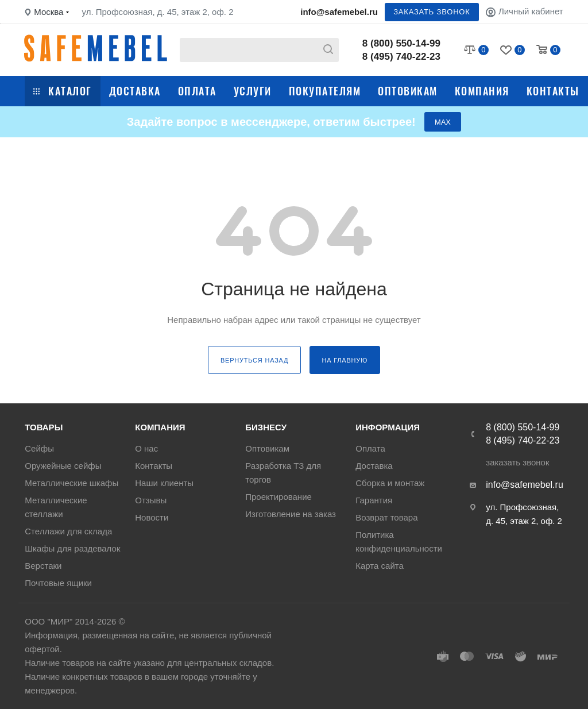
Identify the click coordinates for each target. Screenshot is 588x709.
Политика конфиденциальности (399, 542)
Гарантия (374, 500)
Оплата (197, 91)
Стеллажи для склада (68, 531)
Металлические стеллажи (56, 507)
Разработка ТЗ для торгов (283, 473)
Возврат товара (386, 517)
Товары (44, 427)
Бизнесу (266, 427)
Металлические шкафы (71, 483)
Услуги (253, 91)
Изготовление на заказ (291, 514)
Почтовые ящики (58, 583)
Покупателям (325, 91)
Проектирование (278, 497)
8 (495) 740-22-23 (401, 57)
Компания (482, 91)
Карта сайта (380, 566)
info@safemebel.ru (339, 12)
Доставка (135, 91)
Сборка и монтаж (390, 483)
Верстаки (43, 566)
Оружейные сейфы (63, 466)
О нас (146, 448)
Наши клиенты (164, 483)
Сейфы (39, 448)
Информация (388, 427)
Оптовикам (408, 91)
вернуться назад (254, 361)
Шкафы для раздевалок (72, 548)
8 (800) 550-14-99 (401, 43)
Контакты (553, 91)
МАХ (443, 122)
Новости (152, 517)
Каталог (63, 91)
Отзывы (151, 500)
